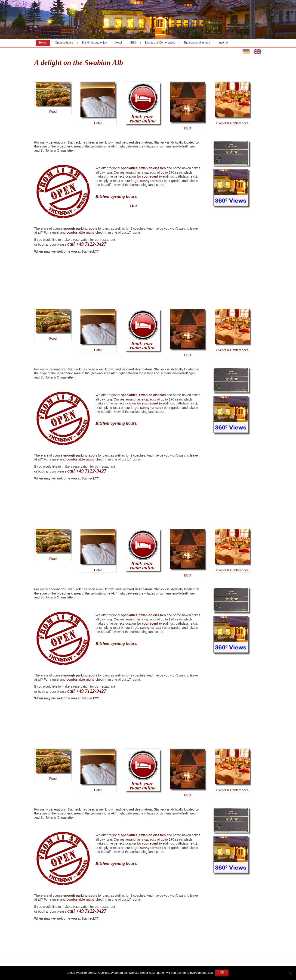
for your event (147, 177)
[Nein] (290, 973)
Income (223, 43)
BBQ (133, 43)
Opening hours (64, 43)
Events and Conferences (160, 43)
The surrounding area (197, 43)
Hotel (119, 43)
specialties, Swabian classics (143, 168)
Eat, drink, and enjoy (94, 43)
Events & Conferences (232, 123)
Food (53, 99)
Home (43, 43)
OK (222, 973)
